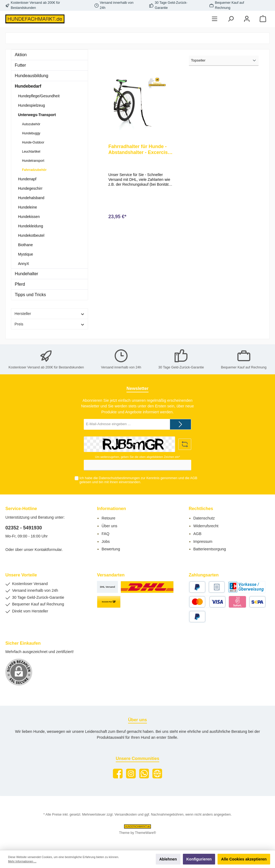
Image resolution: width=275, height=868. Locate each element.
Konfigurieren (199, 859)
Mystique (26, 254)
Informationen (111, 508)
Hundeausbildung (32, 76)
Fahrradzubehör (34, 170)
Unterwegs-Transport (37, 115)
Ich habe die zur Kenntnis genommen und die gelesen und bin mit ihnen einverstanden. (138, 480)
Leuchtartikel (31, 152)
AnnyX (23, 264)
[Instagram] (131, 774)
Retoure (108, 518)
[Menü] (215, 19)
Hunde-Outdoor (33, 142)
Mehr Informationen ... (22, 861)
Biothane (25, 245)
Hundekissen (29, 217)
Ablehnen (168, 859)
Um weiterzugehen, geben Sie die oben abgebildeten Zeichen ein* (137, 457)
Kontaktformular (48, 550)
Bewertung (111, 549)
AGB (194, 478)
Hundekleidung (30, 226)
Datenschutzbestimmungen (119, 478)
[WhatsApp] (144, 774)
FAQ (105, 534)
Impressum (203, 541)
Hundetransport (33, 161)
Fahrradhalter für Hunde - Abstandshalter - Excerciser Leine (140, 150)
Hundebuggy (31, 133)
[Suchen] (231, 19)
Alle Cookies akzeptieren (244, 859)
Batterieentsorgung (210, 549)
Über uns (109, 526)
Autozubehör (31, 124)
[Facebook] (118, 774)
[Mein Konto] (247, 19)
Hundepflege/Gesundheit (39, 96)
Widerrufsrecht (206, 526)
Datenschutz (204, 518)
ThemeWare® (146, 833)
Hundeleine (28, 207)
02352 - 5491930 (24, 528)
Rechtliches (201, 508)
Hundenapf (27, 179)
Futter (20, 65)
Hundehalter (26, 274)
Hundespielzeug (31, 105)
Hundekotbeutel (31, 235)
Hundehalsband (31, 198)
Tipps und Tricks (30, 295)
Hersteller (50, 314)
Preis (50, 324)
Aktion (21, 55)
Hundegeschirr (30, 188)
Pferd (20, 284)
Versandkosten (126, 815)
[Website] (157, 774)
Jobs (106, 541)
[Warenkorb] (263, 19)
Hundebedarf (28, 86)
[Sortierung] (224, 61)
